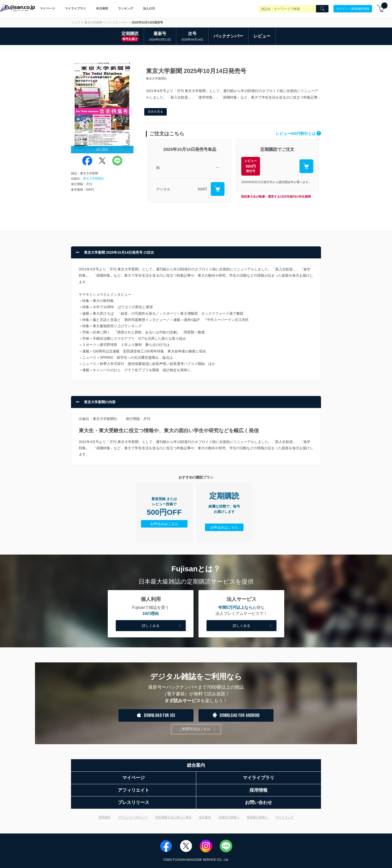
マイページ (47, 9)
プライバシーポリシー (133, 817)
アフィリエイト (133, 790)
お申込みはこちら (164, 524)
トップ (75, 23)
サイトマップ (284, 817)
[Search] (322, 9)
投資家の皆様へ (257, 817)
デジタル (163, 189)
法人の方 (149, 9)
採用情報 (258, 790)
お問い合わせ (258, 802)
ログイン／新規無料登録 (353, 9)
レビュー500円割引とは (298, 133)
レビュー (262, 36)
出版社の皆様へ (229, 817)
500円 (202, 189)
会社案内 (205, 817)
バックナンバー (117, 23)
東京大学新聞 (93, 23)
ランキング (125, 9)
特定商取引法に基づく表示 (173, 817)
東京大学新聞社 (93, 179)
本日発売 (102, 9)
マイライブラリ (75, 9)
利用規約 (104, 817)
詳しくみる (162, 626)
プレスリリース (133, 802)
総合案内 (196, 765)
